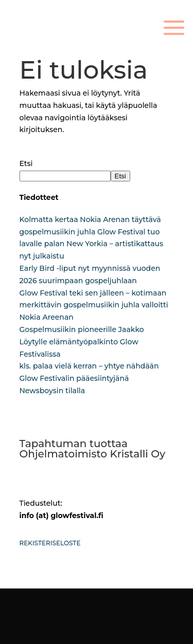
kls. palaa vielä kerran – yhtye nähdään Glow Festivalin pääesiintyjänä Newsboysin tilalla (89, 378)
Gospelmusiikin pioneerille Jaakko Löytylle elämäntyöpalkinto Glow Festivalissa (82, 342)
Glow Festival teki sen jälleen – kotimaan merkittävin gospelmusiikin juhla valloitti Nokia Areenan (94, 305)
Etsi (26, 163)
